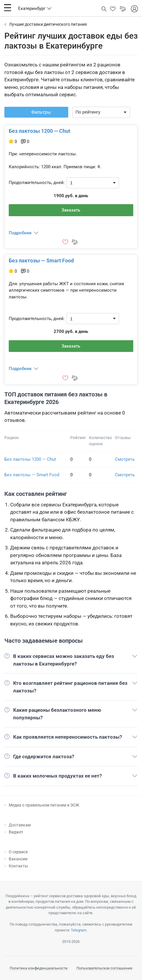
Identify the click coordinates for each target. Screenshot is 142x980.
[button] (8, 8)
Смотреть (125, 459)
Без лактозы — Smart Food (41, 261)
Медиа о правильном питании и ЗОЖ (44, 805)
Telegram (79, 930)
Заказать (71, 210)
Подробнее (20, 233)
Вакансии (18, 859)
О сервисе (18, 852)
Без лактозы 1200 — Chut (40, 131)
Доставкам (20, 825)
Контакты (18, 866)
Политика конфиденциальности (39, 968)
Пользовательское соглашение (104, 968)
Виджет (16, 832)
